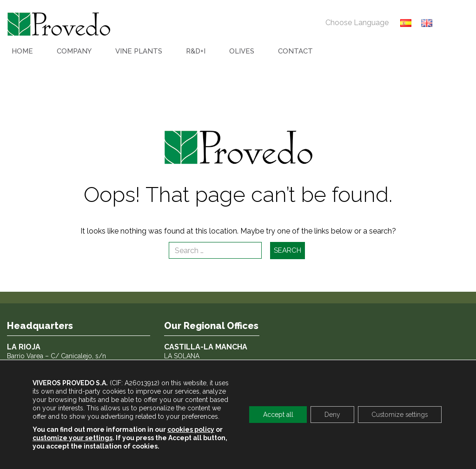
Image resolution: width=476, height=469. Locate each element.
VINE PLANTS (139, 51)
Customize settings (399, 415)
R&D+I (196, 51)
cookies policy (191, 429)
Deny (331, 415)
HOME (22, 51)
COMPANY (74, 51)
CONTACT (295, 51)
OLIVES (242, 51)
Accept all (276, 415)
